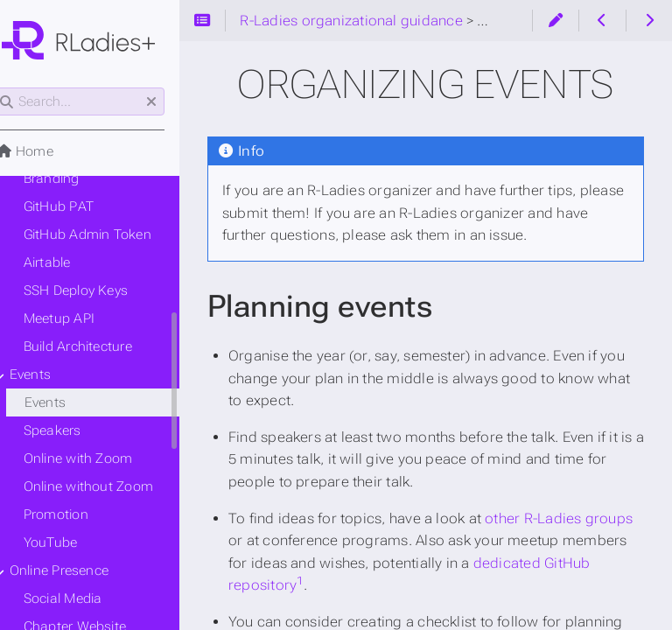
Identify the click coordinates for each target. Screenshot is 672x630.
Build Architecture (100, 346)
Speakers (74, 430)
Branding (73, 178)
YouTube (73, 542)
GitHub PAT (80, 206)
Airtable (69, 262)
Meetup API (81, 318)
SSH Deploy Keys (98, 290)
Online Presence (81, 570)
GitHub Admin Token (109, 234)
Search (15, 88)
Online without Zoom (110, 486)
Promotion (78, 514)
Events (52, 374)
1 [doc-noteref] (372, 581)
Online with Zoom (100, 458)
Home (46, 151)
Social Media (85, 598)
